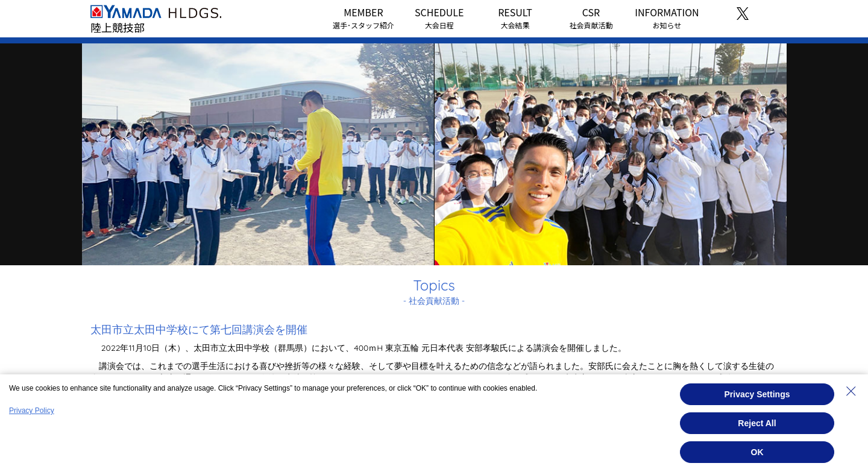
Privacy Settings (757, 394)
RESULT (515, 17)
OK (757, 452)
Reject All (757, 423)
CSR (591, 17)
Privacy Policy (32, 411)
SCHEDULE (439, 17)
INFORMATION (667, 17)
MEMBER (363, 17)
